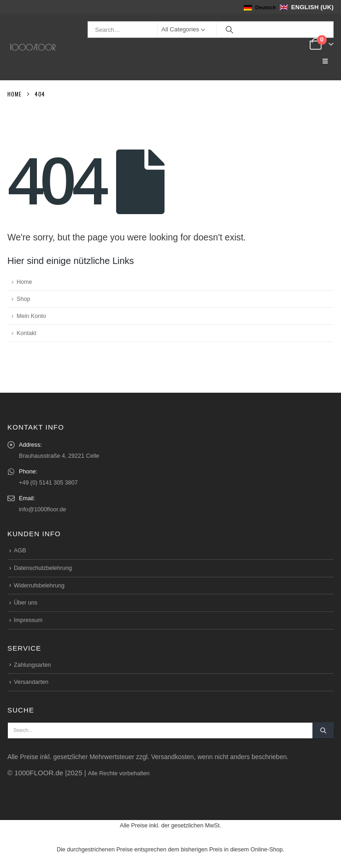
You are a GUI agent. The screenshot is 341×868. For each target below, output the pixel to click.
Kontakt (26, 333)
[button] (325, 61)
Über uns (26, 603)
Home (24, 282)
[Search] (229, 30)
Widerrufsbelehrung (39, 586)
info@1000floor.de (42, 509)
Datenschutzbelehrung (43, 568)
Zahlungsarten (32, 665)
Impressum (28, 620)
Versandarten (31, 682)
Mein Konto (31, 316)
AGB (20, 551)
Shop (23, 299)
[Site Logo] (33, 47)
